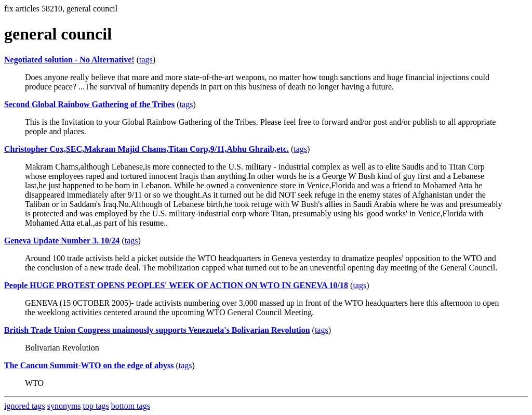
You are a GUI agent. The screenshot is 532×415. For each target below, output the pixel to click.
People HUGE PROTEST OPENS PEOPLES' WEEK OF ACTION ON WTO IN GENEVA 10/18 (176, 285)
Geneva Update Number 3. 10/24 (62, 241)
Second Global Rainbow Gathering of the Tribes (89, 104)
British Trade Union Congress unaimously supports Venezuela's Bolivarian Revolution (157, 330)
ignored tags (25, 406)
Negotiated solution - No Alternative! (69, 60)
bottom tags (131, 406)
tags (146, 60)
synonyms (64, 406)
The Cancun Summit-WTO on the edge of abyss (89, 365)
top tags (96, 406)
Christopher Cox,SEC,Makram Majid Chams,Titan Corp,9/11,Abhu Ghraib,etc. (147, 149)
